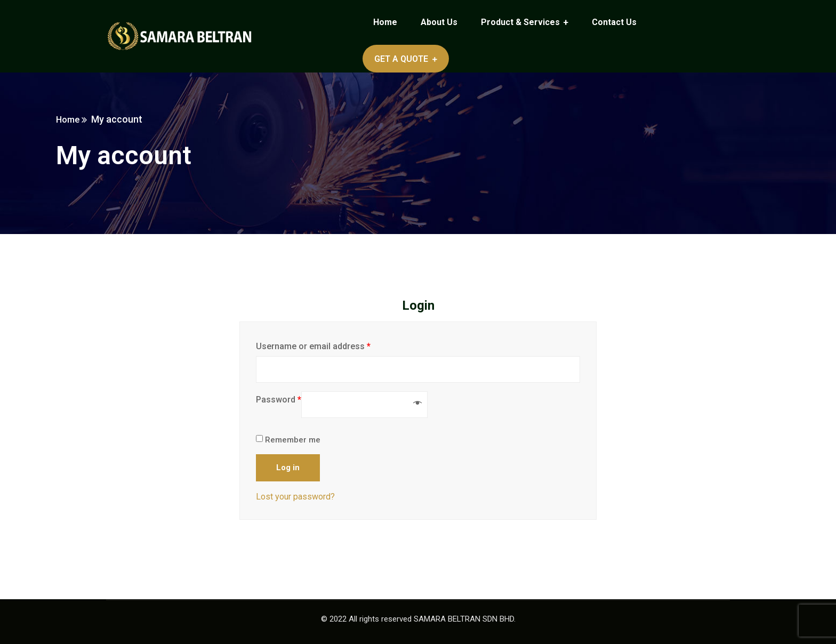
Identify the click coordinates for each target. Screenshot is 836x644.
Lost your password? (295, 497)
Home (119, 119)
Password (279, 400)
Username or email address (313, 346)
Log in (288, 468)
